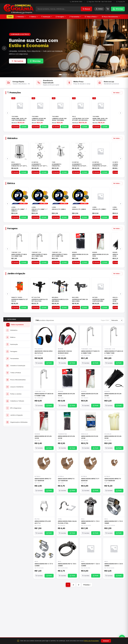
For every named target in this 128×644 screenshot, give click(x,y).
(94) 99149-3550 (77, 2)
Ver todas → (117, 94)
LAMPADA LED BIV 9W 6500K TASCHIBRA (39, 120)
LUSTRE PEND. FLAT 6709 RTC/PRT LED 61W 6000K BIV (80, 120)
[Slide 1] (60, 75)
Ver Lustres (17, 61)
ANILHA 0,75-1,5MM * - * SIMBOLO (19, 211)
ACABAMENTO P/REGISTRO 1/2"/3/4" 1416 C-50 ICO (99, 166)
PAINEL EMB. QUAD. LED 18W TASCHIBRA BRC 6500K (100, 120)
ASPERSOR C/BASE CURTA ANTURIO (98, 301)
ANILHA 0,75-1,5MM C (99, 210)
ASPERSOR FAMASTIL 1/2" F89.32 (20, 301)
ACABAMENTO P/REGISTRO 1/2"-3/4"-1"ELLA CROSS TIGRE (60, 166)
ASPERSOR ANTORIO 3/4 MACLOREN (80, 301)
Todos (10, 17)
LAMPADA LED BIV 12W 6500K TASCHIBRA (59, 120)
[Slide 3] (65, 75)
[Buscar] (86, 9)
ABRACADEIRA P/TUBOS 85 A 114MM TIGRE (60, 256)
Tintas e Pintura (92, 17)
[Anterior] (4, 48)
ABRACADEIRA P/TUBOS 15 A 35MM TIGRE (19, 256)
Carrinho (16, 128)
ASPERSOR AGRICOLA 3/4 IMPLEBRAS (60, 301)
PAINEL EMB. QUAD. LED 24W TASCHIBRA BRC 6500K (19, 120)
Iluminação (47, 17)
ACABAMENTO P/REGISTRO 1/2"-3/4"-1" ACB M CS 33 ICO (40, 166)
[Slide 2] (63, 75)
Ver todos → (117, 139)
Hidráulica (21, 17)
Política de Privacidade (91, 641)
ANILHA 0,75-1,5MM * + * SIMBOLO (39, 211)
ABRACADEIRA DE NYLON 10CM (80, 256)
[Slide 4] (67, 75)
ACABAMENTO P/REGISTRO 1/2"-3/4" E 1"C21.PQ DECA (19, 166)
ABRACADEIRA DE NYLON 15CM (100, 256)
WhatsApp (35, 61)
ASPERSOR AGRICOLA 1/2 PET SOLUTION (40, 301)
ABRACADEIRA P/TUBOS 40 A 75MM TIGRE (39, 256)
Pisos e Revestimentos (111, 17)
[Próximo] (124, 48)
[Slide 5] (69, 75)
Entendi (106, 641)
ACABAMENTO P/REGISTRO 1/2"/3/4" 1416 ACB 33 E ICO (79, 166)
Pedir (24, 128)
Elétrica (34, 17)
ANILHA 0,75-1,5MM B (79, 210)
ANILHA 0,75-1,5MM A (59, 210)
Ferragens (61, 17)
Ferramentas (75, 17)
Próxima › (87, 586)
